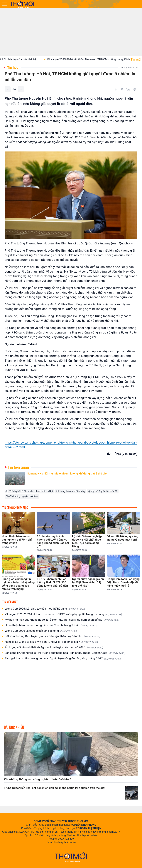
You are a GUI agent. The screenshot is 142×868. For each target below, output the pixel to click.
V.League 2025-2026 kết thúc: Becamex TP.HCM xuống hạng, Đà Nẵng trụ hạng (63, 614)
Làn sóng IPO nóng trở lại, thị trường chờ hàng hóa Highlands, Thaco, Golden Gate (65, 653)
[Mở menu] (4, 4)
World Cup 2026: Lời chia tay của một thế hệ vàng (45, 609)
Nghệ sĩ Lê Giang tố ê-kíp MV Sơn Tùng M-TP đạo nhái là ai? (51, 642)
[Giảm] (8, 89)
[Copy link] (128, 89)
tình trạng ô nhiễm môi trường (70, 491)
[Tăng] (21, 89)
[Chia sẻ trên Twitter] (122, 89)
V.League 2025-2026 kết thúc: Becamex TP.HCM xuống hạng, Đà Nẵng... (96, 59)
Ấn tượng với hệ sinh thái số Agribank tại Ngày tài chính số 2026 (54, 647)
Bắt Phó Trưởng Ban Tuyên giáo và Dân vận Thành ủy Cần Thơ (53, 636)
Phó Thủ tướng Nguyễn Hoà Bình (22, 496)
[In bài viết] (135, 89)
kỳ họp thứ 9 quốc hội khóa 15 (103, 491)
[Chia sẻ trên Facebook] (116, 89)
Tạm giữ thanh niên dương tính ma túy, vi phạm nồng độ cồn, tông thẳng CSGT (63, 658)
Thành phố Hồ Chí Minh (21, 491)
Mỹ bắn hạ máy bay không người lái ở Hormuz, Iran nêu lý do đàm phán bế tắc (62, 620)
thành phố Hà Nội (44, 491)
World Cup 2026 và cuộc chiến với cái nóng (41, 631)
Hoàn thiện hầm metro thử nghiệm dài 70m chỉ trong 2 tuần (51, 625)
